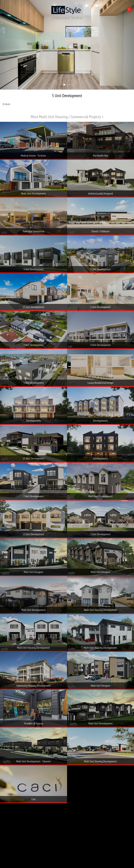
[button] (10, 45)
